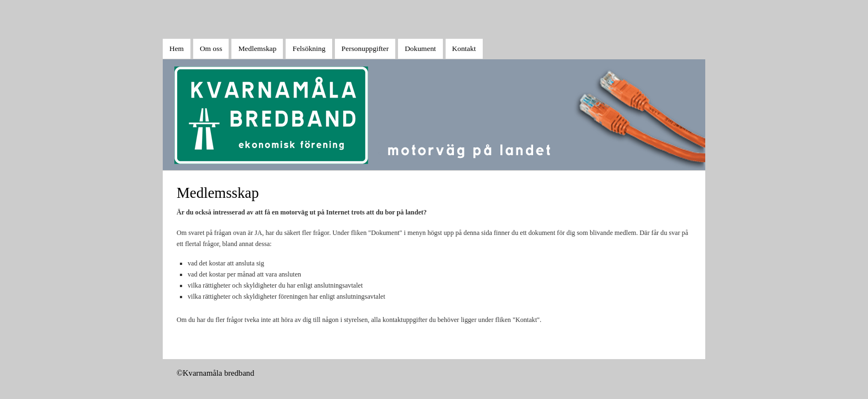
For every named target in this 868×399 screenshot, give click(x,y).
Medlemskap (257, 48)
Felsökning (309, 48)
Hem (177, 48)
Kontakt (464, 48)
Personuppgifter (365, 48)
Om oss (211, 48)
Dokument (420, 48)
